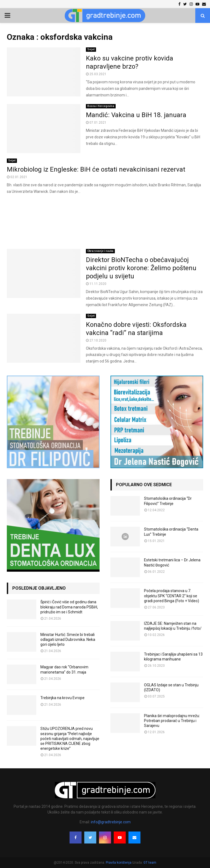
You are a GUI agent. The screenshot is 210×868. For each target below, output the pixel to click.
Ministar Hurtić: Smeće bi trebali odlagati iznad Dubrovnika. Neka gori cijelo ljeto (68, 639)
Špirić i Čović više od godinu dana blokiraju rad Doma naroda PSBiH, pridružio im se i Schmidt (69, 607)
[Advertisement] (105, 222)
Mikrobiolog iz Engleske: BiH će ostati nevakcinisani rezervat (96, 169)
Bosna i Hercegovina (101, 106)
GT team (150, 863)
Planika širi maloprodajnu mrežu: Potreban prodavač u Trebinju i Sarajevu (172, 721)
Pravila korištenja (119, 863)
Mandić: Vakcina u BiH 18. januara (136, 115)
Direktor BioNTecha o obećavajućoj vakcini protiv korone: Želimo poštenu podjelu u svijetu (141, 268)
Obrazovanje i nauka (100, 251)
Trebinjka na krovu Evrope (62, 698)
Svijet (91, 49)
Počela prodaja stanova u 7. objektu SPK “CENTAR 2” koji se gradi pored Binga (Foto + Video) (172, 596)
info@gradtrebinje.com (111, 822)
